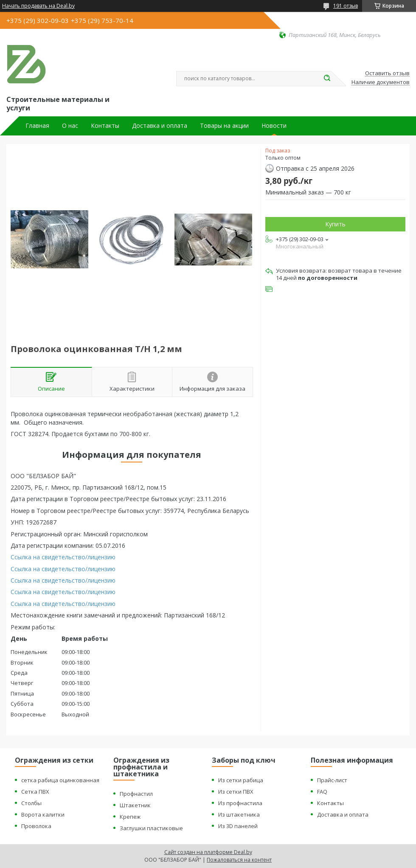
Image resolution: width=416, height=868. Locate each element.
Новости (274, 126)
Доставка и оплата (160, 126)
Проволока (36, 826)
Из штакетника (239, 814)
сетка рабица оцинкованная (60, 780)
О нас (70, 126)
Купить (335, 224)
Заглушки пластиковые (151, 828)
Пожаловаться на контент (239, 860)
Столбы (31, 803)
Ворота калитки (43, 814)
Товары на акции (224, 126)
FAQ (322, 792)
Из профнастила (240, 803)
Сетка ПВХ (35, 792)
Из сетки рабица (241, 780)
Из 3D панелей (238, 826)
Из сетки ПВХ (236, 792)
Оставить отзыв (387, 73)
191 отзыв (346, 6)
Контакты (105, 126)
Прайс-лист (332, 780)
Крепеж (130, 817)
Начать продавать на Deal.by (38, 6)
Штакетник (135, 805)
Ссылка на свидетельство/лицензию (63, 557)
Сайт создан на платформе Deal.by (208, 852)
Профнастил (136, 794)
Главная (37, 126)
